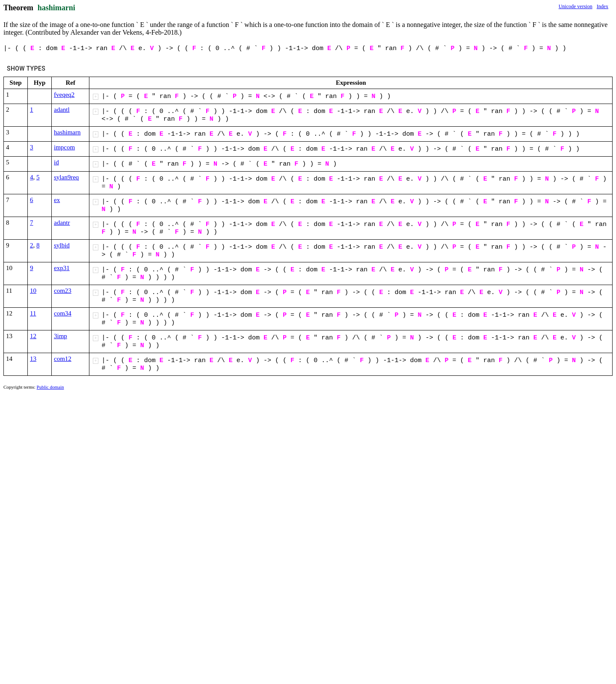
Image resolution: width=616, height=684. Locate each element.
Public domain (50, 387)
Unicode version (576, 6)
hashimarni (56, 8)
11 (33, 313)
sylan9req (66, 177)
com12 (63, 359)
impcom (64, 147)
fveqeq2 (64, 95)
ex (57, 200)
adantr (62, 223)
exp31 (62, 268)
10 (33, 291)
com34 (63, 313)
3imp (61, 336)
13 (33, 359)
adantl (62, 110)
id (56, 162)
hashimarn (67, 132)
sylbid (62, 245)
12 (33, 336)
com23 (63, 291)
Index (603, 6)
